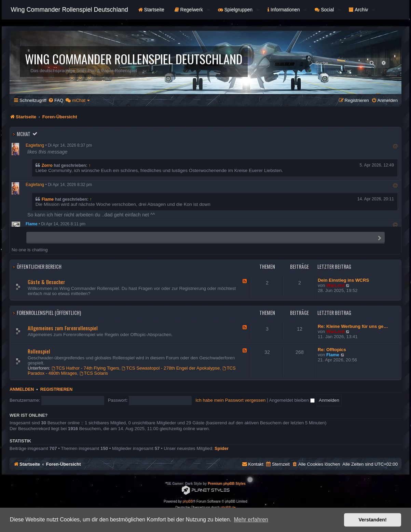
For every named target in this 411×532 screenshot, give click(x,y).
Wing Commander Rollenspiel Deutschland (70, 10)
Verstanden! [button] (373, 520)
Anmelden (22, 389)
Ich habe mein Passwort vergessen (230, 400)
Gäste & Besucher (46, 282)
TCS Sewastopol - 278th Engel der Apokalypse (171, 368)
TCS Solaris (94, 373)
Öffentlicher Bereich (39, 267)
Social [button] (328, 10)
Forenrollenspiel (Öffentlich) (49, 313)
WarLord (335, 285)
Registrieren (56, 389)
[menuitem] (56, 100)
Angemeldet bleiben (292, 400)
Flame (48, 199)
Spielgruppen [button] (239, 10)
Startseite (151, 10)
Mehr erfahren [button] (251, 520)
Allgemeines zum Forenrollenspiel (63, 328)
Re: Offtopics (332, 350)
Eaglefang (35, 145)
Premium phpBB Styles (227, 484)
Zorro (47, 165)
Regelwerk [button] (192, 10)
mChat (24, 134)
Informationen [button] (287, 10)
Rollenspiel (39, 351)
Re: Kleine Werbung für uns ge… (353, 326)
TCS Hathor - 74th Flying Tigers (85, 368)
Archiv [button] (362, 10)
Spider (222, 448)
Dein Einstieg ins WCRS (343, 280)
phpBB (188, 501)
